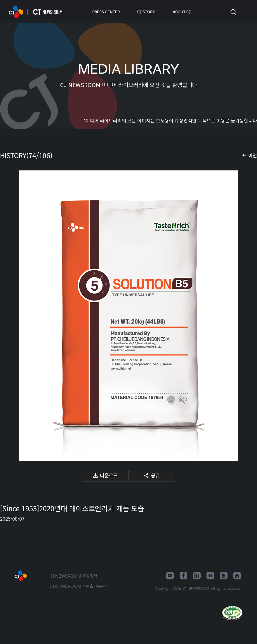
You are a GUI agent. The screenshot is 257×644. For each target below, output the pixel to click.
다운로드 (109, 475)
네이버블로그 (210, 576)
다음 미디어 (245, 316)
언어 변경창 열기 (245, 12)
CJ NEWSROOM (16, 12)
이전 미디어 (12, 316)
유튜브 (170, 576)
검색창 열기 (233, 12)
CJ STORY (146, 12)
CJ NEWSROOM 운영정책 (73, 576)
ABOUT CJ (182, 12)
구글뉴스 (224, 576)
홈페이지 (237, 576)
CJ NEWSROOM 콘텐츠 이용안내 (80, 586)
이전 (253, 155)
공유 (155, 475)
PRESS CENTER (106, 12)
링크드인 (197, 576)
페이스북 (183, 576)
